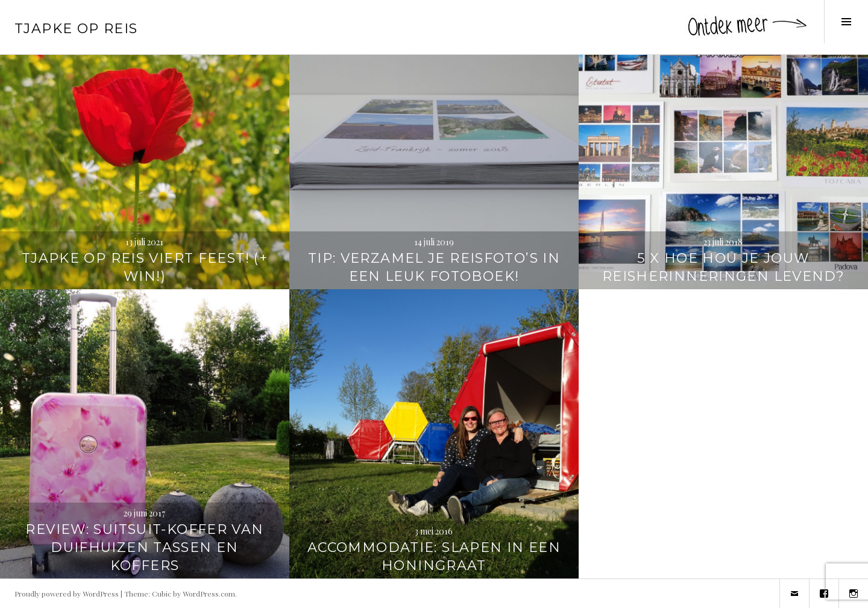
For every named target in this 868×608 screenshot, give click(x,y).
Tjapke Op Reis (76, 29)
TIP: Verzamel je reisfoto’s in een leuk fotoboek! (434, 267)
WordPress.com (209, 594)
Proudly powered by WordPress (67, 594)
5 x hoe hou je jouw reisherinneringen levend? (723, 267)
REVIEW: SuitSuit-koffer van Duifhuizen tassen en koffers (144, 547)
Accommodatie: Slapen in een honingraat (434, 556)
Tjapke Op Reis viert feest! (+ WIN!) (145, 267)
